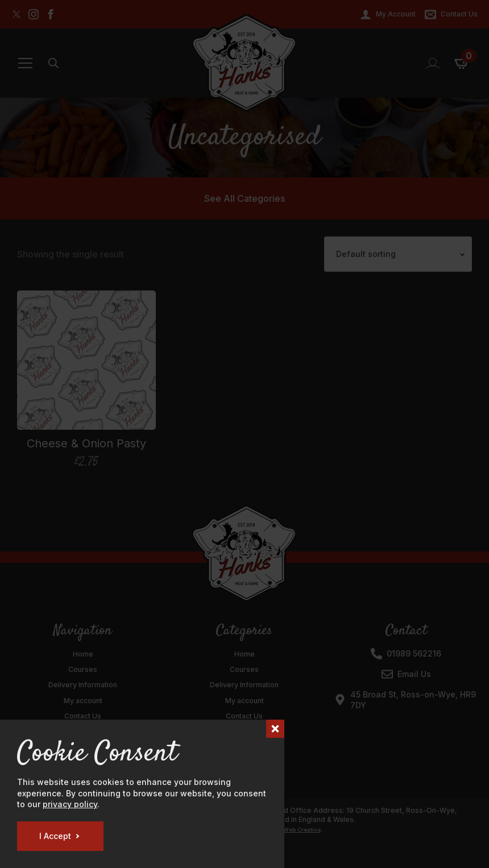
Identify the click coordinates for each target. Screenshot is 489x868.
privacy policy (70, 804)
